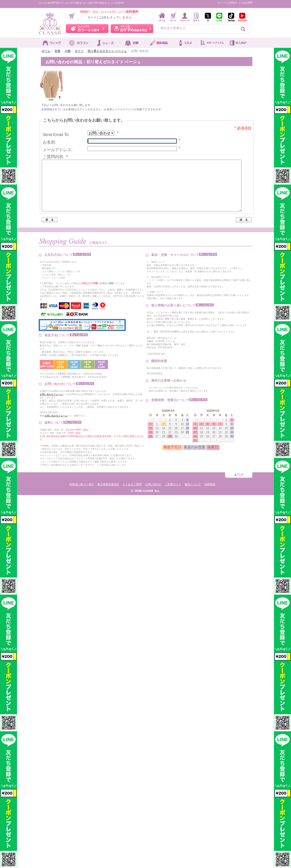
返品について (193, 495)
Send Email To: (56, 135)
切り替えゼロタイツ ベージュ (107, 51)
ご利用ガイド (173, 495)
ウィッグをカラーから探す (87, 29)
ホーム (46, 51)
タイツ (79, 51)
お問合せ (233, 3)
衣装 (58, 51)
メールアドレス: (58, 150)
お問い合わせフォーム (51, 404)
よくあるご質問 (132, 495)
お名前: (49, 142)
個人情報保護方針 (108, 495)
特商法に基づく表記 (82, 495)
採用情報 (210, 495)
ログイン (221, 3)
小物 (68, 51)
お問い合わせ (153, 495)
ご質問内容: (55, 157)
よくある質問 (246, 3)
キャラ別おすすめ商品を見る (132, 29)
